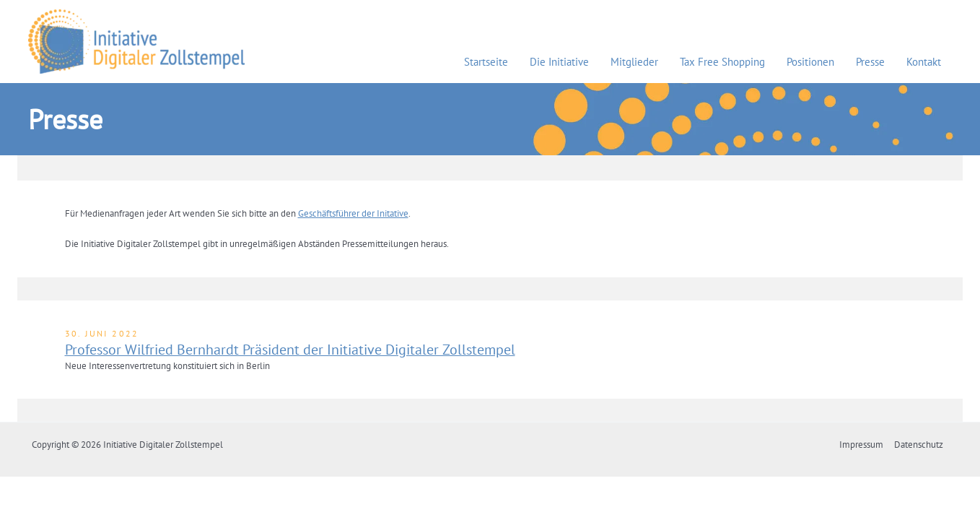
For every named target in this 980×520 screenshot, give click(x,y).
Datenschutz (920, 445)
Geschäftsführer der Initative (353, 213)
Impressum (864, 445)
